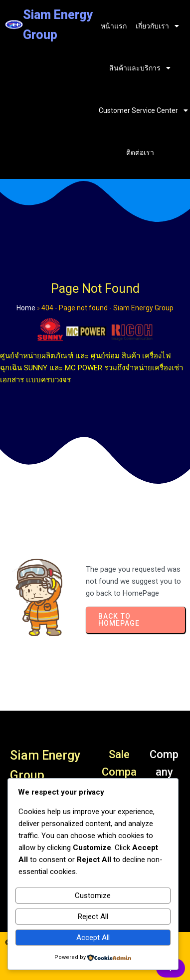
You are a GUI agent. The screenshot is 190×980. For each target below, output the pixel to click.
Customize (93, 896)
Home (26, 308)
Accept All (93, 938)
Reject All (93, 917)
